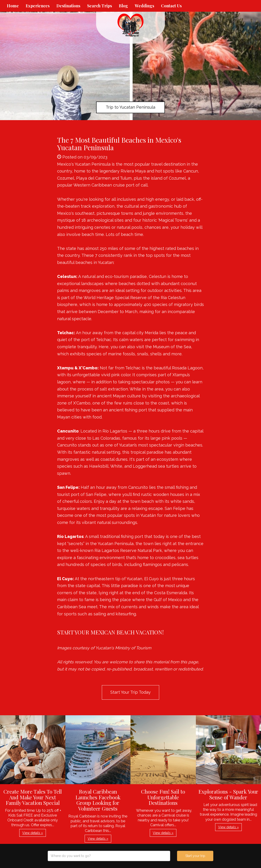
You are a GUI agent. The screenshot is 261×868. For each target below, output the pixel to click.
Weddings (144, 6)
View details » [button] (33, 833)
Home (13, 6)
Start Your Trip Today (130, 692)
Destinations (68, 6)
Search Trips (100, 6)
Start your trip (195, 856)
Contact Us (171, 6)
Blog (123, 6)
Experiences (38, 6)
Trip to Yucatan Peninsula (130, 107)
